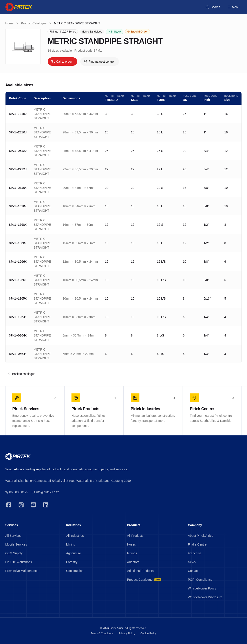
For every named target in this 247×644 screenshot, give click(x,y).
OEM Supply (14, 553)
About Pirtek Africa (200, 536)
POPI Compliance (200, 580)
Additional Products (140, 571)
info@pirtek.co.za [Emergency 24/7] (46, 492)
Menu (233, 7)
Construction (75, 571)
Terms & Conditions (102, 633)
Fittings (132, 553)
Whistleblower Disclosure (205, 597)
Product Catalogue (34, 23)
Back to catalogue (21, 374)
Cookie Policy (149, 633)
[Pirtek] (18, 7)
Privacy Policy (127, 633)
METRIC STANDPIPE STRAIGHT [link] (77, 23)
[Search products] (213, 7)
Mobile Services (16, 544)
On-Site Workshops (19, 562)
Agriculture (74, 553)
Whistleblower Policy (202, 588)
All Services (13, 536)
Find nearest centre (99, 62)
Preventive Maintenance (22, 571)
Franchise (195, 553)
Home (9, 23)
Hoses (132, 544)
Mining (71, 544)
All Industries (75, 536)
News (192, 562)
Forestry (72, 562)
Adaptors (133, 562)
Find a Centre (197, 544)
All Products (135, 536)
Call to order (62, 62)
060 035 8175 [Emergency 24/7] (17, 492)
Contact (193, 571)
